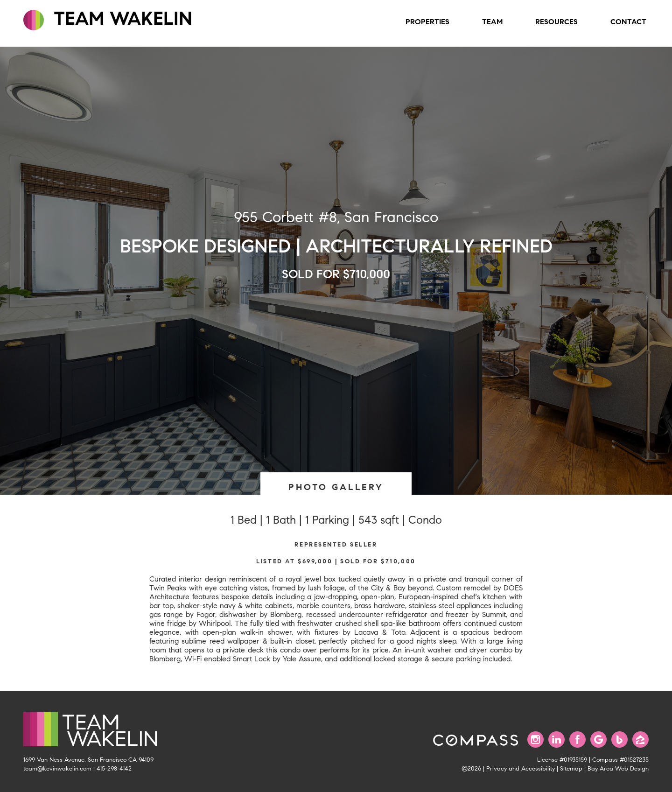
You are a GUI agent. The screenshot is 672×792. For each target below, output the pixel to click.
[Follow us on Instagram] (535, 739)
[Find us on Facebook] (577, 739)
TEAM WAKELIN (108, 19)
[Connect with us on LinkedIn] (556, 739)
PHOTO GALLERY (336, 487)
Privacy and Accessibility (521, 769)
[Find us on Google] (598, 739)
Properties (427, 22)
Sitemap (571, 769)
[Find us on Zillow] (640, 739)
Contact (628, 22)
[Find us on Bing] (619, 739)
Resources (556, 22)
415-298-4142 (114, 769)
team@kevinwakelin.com (57, 769)
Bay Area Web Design (618, 769)
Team (492, 22)
